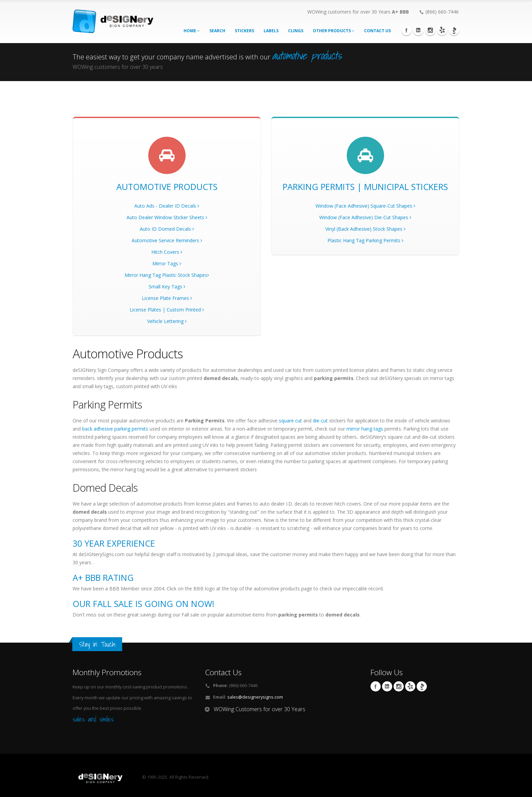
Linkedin (418, 30)
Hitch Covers (167, 252)
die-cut (320, 421)
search (217, 31)
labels (271, 31)
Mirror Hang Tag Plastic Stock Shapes (167, 275)
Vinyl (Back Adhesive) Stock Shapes (365, 229)
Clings (296, 31)
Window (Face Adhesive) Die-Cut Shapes (365, 217)
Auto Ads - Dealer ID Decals (167, 206)
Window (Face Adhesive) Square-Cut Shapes (365, 206)
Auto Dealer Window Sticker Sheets (167, 217)
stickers (244, 31)
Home (192, 31)
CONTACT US (377, 31)
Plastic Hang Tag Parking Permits (365, 240)
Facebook (406, 30)
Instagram (430, 30)
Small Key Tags (167, 287)
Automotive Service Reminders (167, 240)
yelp (442, 30)
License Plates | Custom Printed (167, 310)
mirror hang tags (365, 429)
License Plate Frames (167, 298)
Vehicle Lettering (167, 321)
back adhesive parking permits (115, 429)
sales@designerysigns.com (255, 697)
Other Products (334, 31)
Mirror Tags (167, 263)
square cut (290, 421)
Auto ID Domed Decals (167, 229)
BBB (454, 30)
